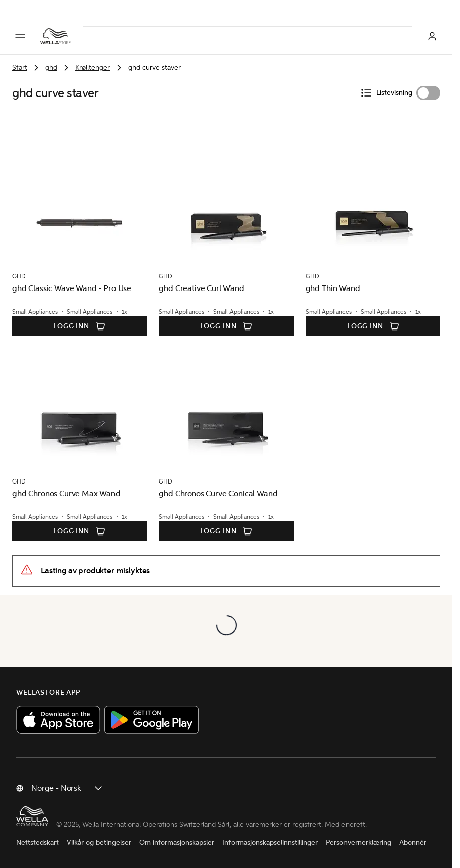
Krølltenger (93, 68)
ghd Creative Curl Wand (201, 288)
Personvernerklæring (359, 843)
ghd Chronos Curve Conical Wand (218, 493)
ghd (51, 68)
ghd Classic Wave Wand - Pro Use (72, 288)
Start (20, 68)
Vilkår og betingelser (99, 843)
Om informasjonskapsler (177, 843)
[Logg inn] (432, 36)
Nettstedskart (37, 843)
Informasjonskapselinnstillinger (270, 843)
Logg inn (79, 326)
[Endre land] (67, 788)
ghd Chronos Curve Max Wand (66, 493)
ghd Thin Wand (333, 288)
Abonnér (413, 843)
